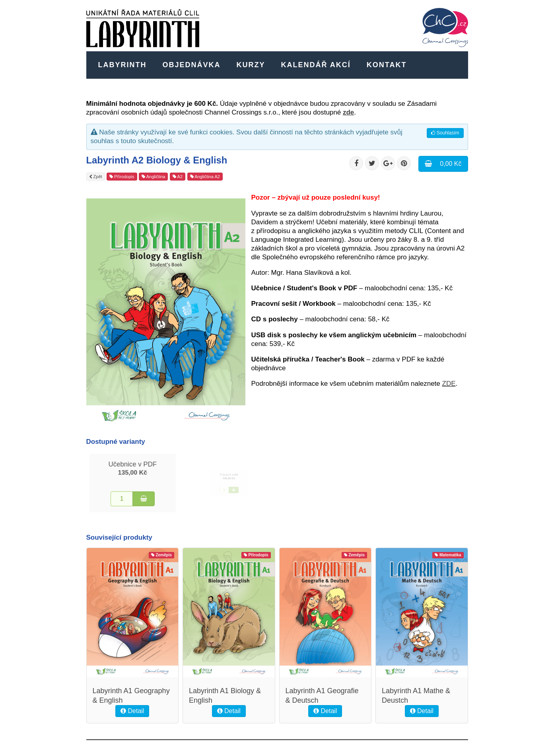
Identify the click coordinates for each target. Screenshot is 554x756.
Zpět (96, 177)
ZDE (449, 384)
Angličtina (153, 177)
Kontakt (387, 65)
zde (348, 112)
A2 (178, 177)
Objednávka (192, 65)
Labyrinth (122, 65)
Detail (132, 711)
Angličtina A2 (205, 177)
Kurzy (251, 65)
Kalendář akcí (316, 65)
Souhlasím (445, 133)
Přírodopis (122, 177)
